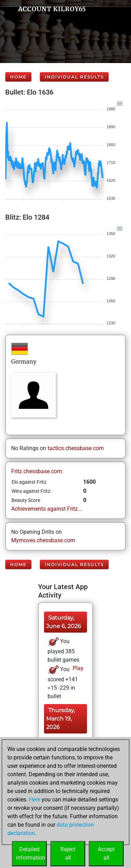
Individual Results (74, 77)
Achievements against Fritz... (47, 509)
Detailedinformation (31, 853)
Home (18, 77)
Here (35, 800)
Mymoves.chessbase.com (43, 540)
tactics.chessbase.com (76, 448)
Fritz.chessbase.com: (37, 471)
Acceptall (106, 853)
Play (77, 668)
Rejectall (68, 853)
